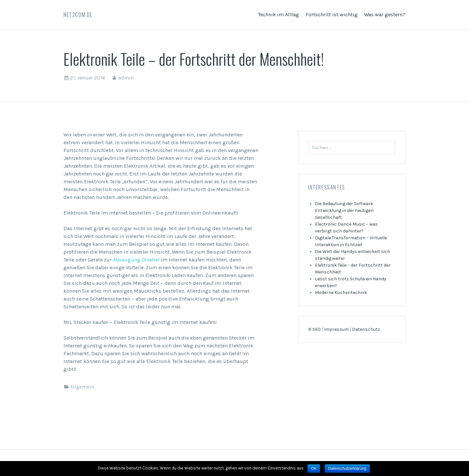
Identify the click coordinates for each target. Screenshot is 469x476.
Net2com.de (78, 15)
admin (126, 78)
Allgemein (82, 387)
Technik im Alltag (278, 14)
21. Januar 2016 (88, 78)
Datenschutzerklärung (347, 469)
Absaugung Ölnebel (136, 260)
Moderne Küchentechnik (341, 293)
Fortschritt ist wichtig (332, 14)
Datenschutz (366, 329)
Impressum (336, 329)
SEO (317, 329)
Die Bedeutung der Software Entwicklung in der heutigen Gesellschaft (344, 210)
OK (314, 469)
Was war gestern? (385, 14)
